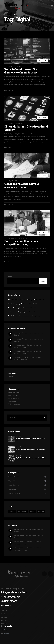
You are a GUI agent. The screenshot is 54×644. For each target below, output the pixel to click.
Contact (4, 624)
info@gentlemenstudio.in (14, 592)
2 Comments (19, 66)
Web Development (14, 404)
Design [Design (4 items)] (12, 511)
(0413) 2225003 (9, 601)
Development (13, 238)
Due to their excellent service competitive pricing (21, 243)
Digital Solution (13, 395)
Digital (11, 181)
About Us (4, 611)
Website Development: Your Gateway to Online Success (21, 71)
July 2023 (11, 377)
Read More (9, 90)
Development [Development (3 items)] (22, 511)
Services (4, 614)
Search (10, 277)
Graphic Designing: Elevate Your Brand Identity (23, 304)
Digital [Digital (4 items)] (32, 511)
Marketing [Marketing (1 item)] (41, 511)
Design (11, 66)
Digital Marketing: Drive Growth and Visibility (26, 128)
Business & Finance (14, 392)
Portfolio (4, 617)
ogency (17, 333)
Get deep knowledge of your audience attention (22, 185)
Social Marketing (14, 398)
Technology (12, 401)
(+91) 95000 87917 (11, 597)
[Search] (44, 418)
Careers (4, 620)
